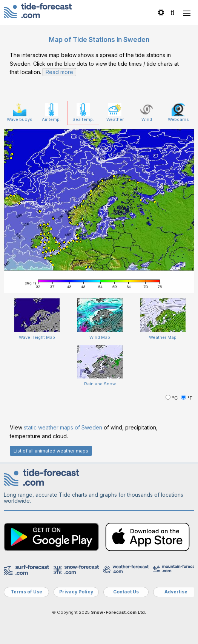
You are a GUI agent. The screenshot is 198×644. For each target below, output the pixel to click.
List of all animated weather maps (51, 451)
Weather (115, 113)
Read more (59, 72)
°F (187, 398)
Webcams (178, 113)
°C (172, 398)
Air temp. (51, 113)
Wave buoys (20, 113)
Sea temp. (83, 113)
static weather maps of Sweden (63, 427)
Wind (147, 113)
